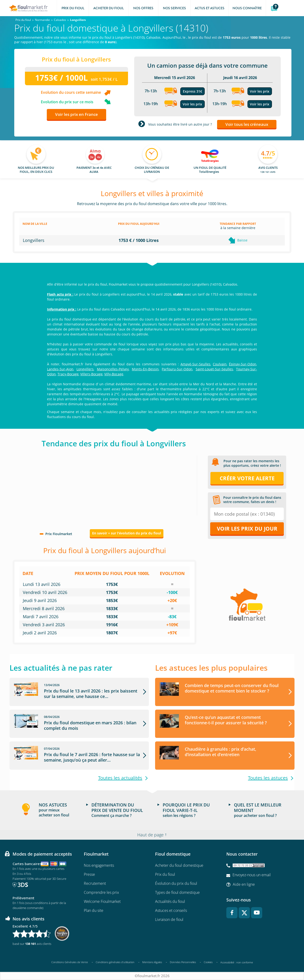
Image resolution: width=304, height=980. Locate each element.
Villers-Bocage (91, 374)
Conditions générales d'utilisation (115, 962)
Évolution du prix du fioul (176, 884)
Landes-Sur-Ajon (60, 369)
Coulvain (220, 364)
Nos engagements (99, 866)
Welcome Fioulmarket (102, 902)
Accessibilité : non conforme (237, 962)
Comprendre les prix (101, 893)
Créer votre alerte (247, 478)
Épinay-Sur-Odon (243, 364)
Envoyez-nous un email (252, 875)
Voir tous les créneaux (247, 124)
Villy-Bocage (114, 374)
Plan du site (94, 911)
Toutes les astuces (268, 778)
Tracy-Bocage (68, 374)
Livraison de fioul (169, 920)
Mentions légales (152, 962)
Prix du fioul (165, 875)
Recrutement (95, 884)
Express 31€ (192, 91)
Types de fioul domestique (177, 893)
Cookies (208, 962)
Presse (89, 875)
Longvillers (85, 369)
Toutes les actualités (120, 778)
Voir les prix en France (76, 114)
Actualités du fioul (170, 902)
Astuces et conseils (171, 911)
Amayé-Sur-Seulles (195, 364)
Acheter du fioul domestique (179, 866)
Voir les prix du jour (247, 528)
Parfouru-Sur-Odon (177, 369)
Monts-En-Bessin (145, 369)
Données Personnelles (183, 962)
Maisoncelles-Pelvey (113, 369)
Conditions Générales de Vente (70, 962)
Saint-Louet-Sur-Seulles (214, 369)
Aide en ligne (244, 884)
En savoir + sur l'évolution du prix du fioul (127, 533)
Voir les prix (192, 104)
